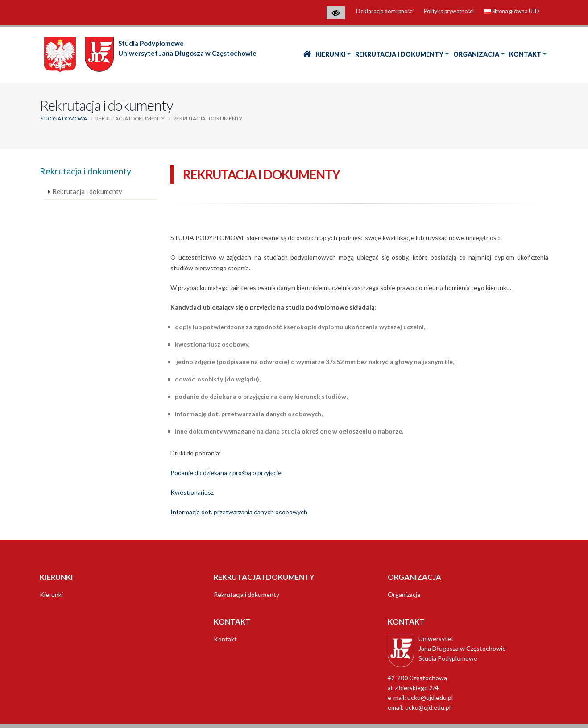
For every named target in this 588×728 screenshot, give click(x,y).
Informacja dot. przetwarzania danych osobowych (239, 512)
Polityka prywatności (449, 11)
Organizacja (476, 54)
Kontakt (525, 54)
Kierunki (330, 54)
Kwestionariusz (192, 492)
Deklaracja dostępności (385, 11)
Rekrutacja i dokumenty (399, 54)
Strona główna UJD (512, 11)
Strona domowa (64, 118)
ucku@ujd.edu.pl (428, 707)
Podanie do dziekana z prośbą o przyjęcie (226, 473)
